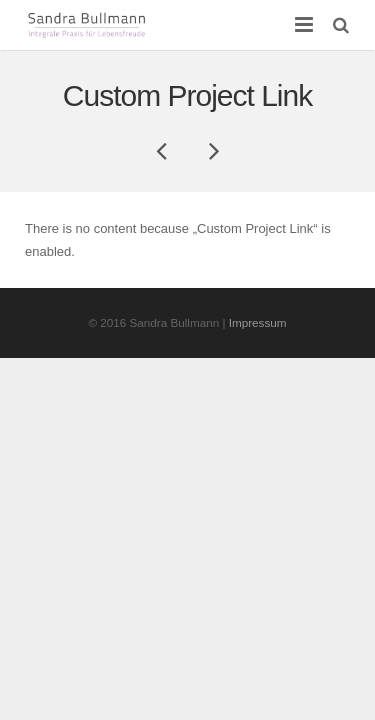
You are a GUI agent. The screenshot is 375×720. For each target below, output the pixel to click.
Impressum (258, 322)
